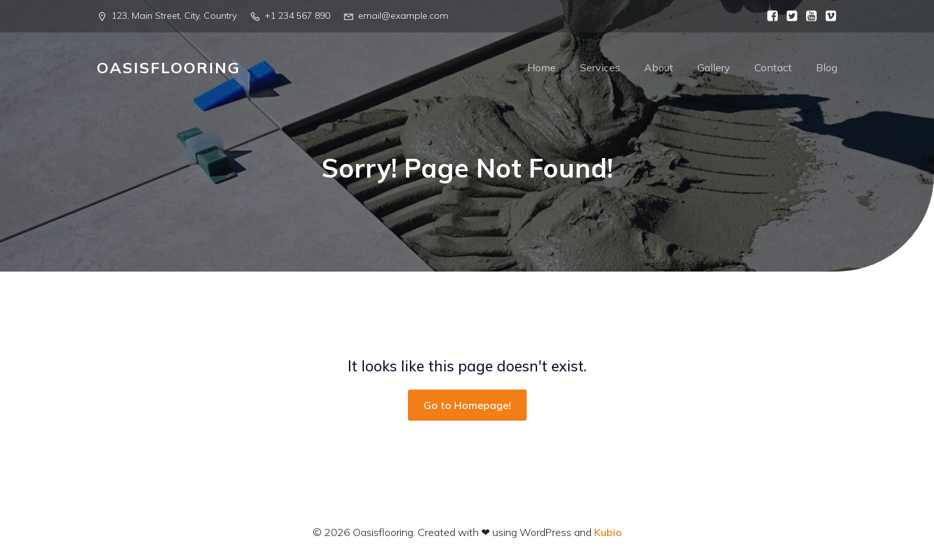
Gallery (714, 68)
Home (542, 68)
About (659, 68)
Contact (773, 68)
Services (600, 68)
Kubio (608, 533)
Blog (827, 68)
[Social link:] (769, 16)
